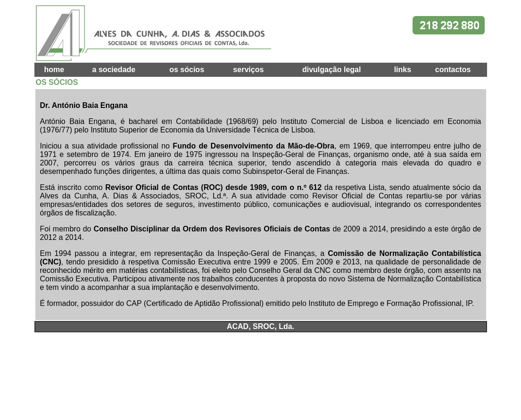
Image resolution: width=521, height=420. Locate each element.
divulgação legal (331, 70)
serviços (248, 70)
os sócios (187, 70)
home (54, 70)
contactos (453, 70)
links (403, 70)
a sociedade (114, 70)
